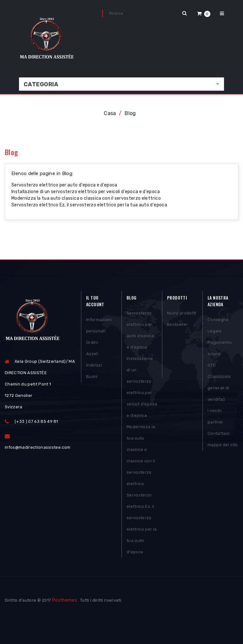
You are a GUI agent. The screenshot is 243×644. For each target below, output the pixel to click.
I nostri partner (215, 416)
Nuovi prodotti (182, 313)
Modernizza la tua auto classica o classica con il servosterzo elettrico (86, 198)
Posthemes (65, 600)
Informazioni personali (99, 325)
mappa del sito (223, 445)
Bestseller (177, 324)
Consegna (218, 320)
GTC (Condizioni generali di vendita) (219, 382)
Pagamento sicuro (220, 348)
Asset (92, 354)
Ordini (92, 342)
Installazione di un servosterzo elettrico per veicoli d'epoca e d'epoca (86, 192)
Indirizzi (94, 365)
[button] (204, 13)
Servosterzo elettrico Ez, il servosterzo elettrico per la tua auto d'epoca (89, 205)
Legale (215, 331)
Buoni (92, 377)
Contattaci (218, 433)
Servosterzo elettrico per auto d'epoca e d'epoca (64, 185)
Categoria (41, 84)
